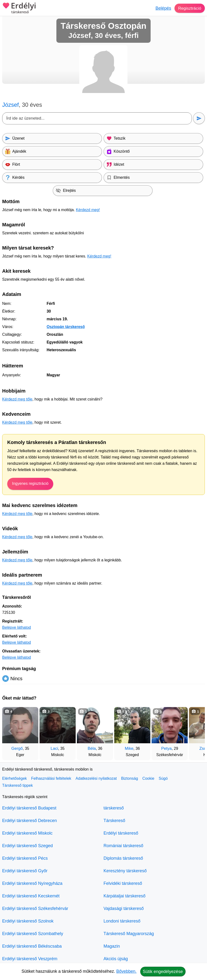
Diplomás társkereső (123, 858)
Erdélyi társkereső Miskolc (27, 833)
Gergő (17, 748)
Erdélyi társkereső (121, 833)
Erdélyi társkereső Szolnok (28, 921)
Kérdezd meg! (88, 210)
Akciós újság (116, 959)
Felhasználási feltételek (51, 778)
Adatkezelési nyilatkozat (96, 778)
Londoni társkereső (122, 921)
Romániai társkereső (124, 846)
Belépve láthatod (17, 627)
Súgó (163, 778)
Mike (129, 748)
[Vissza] (11, 731)
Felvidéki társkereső (123, 883)
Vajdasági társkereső (124, 908)
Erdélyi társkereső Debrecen (30, 821)
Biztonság (129, 778)
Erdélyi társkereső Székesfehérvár (35, 908)
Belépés (163, 8)
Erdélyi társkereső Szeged (27, 846)
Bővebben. (127, 971)
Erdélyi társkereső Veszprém (30, 959)
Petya (166, 748)
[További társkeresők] (196, 731)
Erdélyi (19, 8)
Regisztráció (189, 8)
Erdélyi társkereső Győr (25, 871)
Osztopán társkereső (66, 327)
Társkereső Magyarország (129, 934)
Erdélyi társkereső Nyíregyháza (32, 883)
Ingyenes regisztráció (30, 483)
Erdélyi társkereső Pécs (25, 858)
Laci (54, 748)
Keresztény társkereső (125, 871)
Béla (92, 748)
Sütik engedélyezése (163, 972)
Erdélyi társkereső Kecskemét (31, 896)
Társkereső (114, 821)
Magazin (112, 946)
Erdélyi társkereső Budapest (29, 808)
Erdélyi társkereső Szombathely (33, 934)
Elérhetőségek (14, 778)
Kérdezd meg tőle (17, 399)
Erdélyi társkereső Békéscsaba (32, 946)
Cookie (148, 778)
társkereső (114, 808)
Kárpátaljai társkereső (125, 896)
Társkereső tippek (17, 785)
